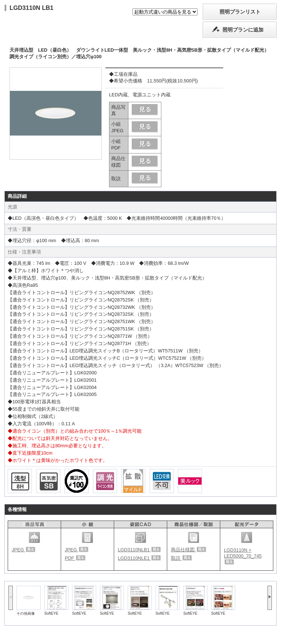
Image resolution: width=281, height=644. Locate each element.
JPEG (24, 550)
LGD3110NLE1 (139, 558)
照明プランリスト (240, 12)
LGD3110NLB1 (139, 550)
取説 (181, 558)
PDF (75, 558)
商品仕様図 (189, 550)
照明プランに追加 (243, 30)
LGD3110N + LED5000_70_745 (243, 556)
